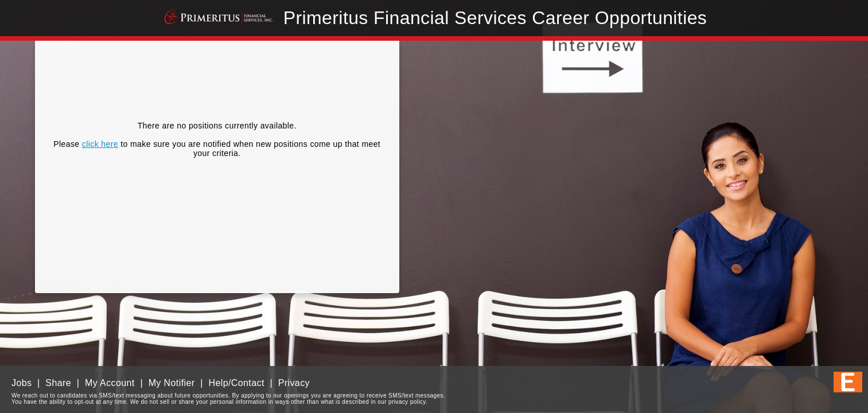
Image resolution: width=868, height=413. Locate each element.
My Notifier (172, 383)
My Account (110, 383)
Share (58, 383)
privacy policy (407, 402)
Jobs (22, 383)
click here (100, 144)
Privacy (294, 383)
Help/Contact (236, 383)
